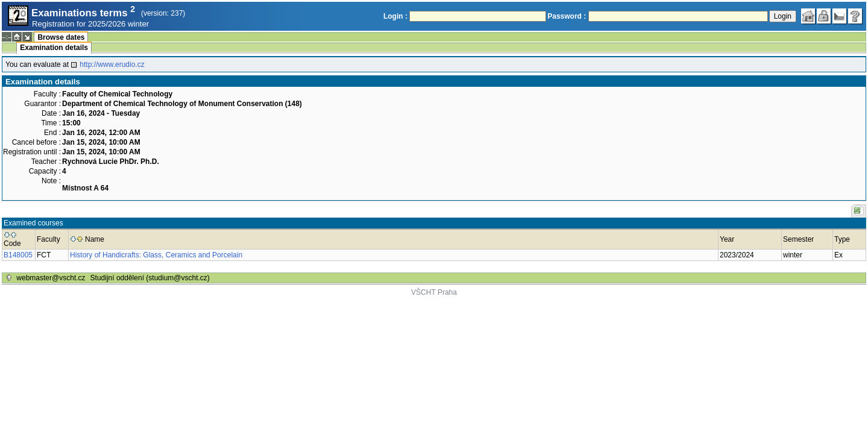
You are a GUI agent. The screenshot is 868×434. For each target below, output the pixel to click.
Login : (395, 16)
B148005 (18, 255)
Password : (567, 16)
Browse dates (61, 37)
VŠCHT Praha (434, 292)
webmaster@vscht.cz (51, 278)
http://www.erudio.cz (112, 64)
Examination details (54, 48)
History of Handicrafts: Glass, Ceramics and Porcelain (156, 255)
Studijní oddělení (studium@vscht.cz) (150, 278)
